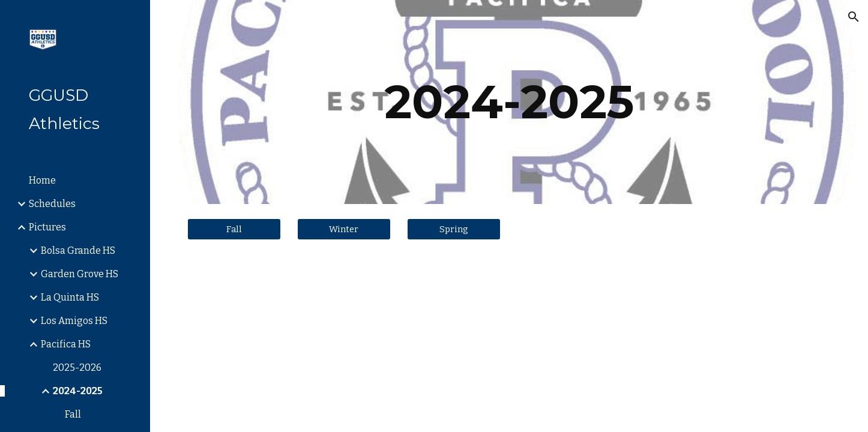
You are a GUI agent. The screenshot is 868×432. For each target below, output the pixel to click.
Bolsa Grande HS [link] (78, 250)
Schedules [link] (52, 204)
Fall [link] (73, 414)
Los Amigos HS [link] (74, 321)
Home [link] (42, 180)
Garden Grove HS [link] (80, 274)
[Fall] (234, 229)
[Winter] (344, 229)
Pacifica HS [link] (66, 344)
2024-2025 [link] (78, 391)
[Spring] (454, 229)
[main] (509, 102)
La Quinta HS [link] (70, 297)
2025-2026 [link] (77, 367)
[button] (854, 17)
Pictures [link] (47, 227)
